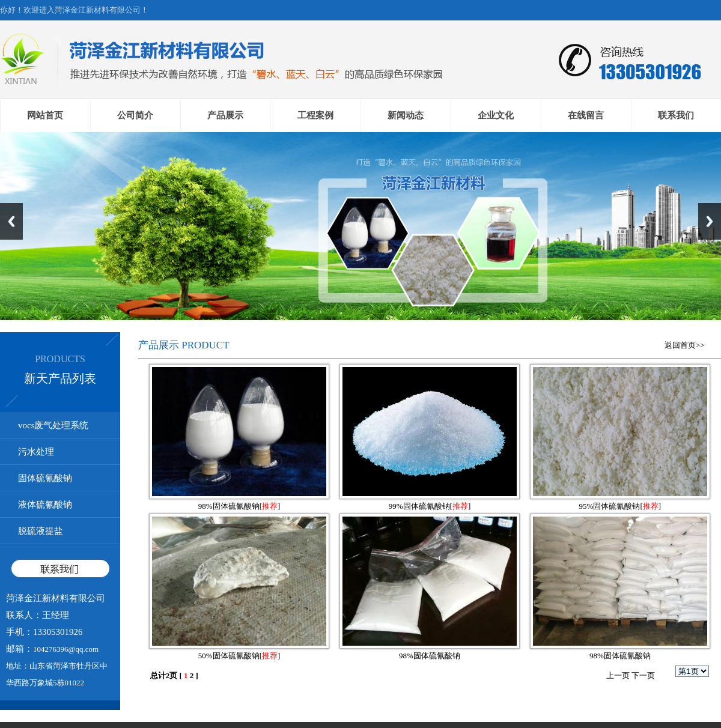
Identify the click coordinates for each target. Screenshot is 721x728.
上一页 (618, 675)
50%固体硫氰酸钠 (229, 656)
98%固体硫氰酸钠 (229, 506)
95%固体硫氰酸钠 (610, 506)
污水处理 (36, 452)
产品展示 (225, 115)
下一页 (643, 675)
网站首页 (45, 115)
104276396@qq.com (66, 649)
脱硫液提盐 (41, 531)
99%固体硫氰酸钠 (419, 506)
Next (710, 221)
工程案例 (315, 115)
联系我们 (676, 115)
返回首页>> (685, 345)
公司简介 (135, 115)
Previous (11, 221)
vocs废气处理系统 (53, 425)
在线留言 (586, 115)
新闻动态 (406, 115)
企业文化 (496, 115)
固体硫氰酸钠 (45, 478)
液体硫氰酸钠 (45, 505)
